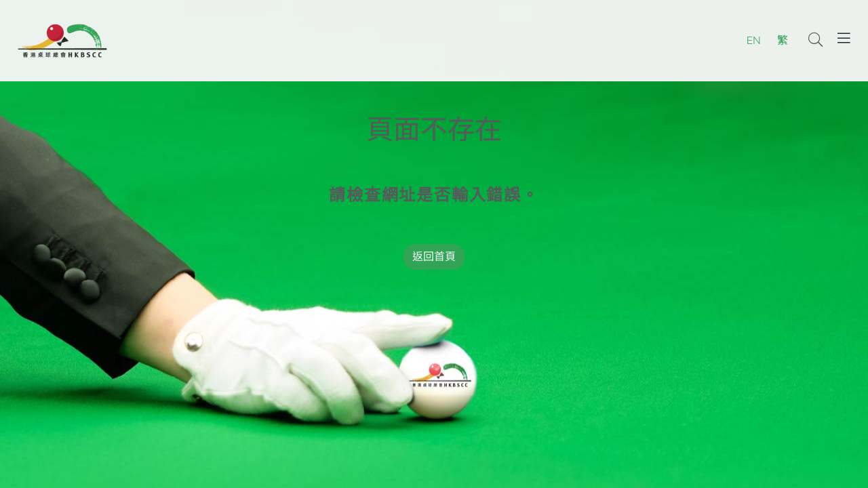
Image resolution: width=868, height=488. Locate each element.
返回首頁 (434, 257)
